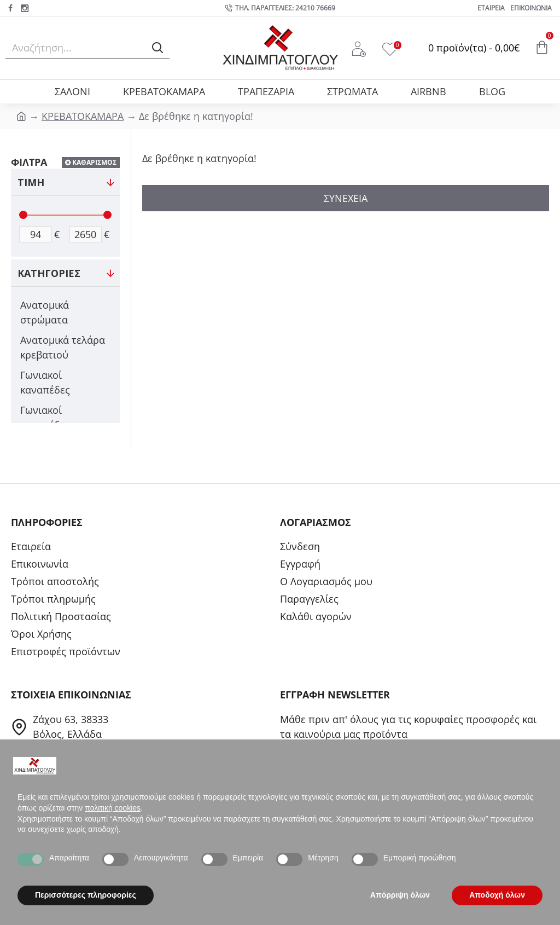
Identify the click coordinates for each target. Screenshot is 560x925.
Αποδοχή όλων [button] (497, 895)
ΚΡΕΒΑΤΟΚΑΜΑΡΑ (83, 116)
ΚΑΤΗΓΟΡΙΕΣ (49, 273)
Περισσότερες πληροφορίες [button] (86, 895)
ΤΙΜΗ (31, 182)
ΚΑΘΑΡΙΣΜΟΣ (94, 162)
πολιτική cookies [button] (113, 808)
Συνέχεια (346, 198)
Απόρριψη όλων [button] (400, 895)
